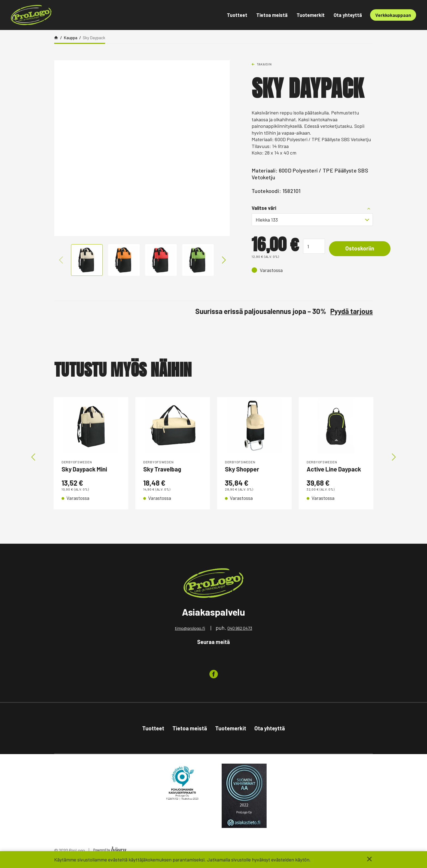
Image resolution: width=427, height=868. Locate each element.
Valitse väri (264, 208)
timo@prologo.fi (190, 631)
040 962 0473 (240, 631)
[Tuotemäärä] (314, 246)
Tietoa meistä (272, 15)
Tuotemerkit (311, 15)
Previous (61, 260)
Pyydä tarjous (352, 311)
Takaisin (264, 64)
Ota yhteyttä (348, 15)
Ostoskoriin (362, 249)
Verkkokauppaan (393, 15)
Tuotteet (237, 15)
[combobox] (312, 220)
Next (223, 260)
